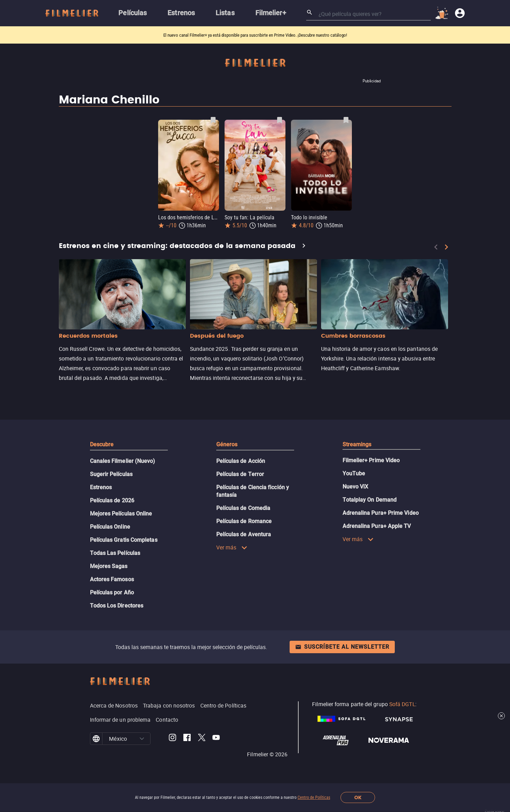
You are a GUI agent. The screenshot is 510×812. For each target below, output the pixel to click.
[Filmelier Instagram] (172, 739)
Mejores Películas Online (121, 514)
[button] (142, 739)
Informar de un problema (120, 720)
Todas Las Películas (115, 553)
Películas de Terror (240, 474)
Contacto (167, 720)
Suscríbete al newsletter (342, 647)
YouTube (354, 473)
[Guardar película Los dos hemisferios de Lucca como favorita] (213, 120)
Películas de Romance (244, 521)
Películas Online (110, 527)
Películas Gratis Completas (124, 540)
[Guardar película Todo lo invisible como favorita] (346, 120)
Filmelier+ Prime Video (371, 460)
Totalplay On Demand (370, 500)
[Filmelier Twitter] (202, 739)
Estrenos (101, 487)
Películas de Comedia (243, 508)
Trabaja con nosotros (169, 705)
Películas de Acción (241, 461)
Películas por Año (112, 592)
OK (358, 798)
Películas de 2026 (112, 500)
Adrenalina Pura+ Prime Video (381, 513)
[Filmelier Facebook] (187, 739)
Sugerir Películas (111, 474)
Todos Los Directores (117, 606)
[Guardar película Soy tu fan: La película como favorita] (280, 120)
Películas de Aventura (244, 534)
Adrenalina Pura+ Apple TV (377, 526)
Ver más (232, 547)
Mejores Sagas (109, 566)
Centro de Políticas (314, 797)
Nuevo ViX (356, 487)
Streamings (357, 444)
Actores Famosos (112, 579)
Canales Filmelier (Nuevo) (123, 461)
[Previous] (436, 247)
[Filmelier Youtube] (216, 739)
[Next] (446, 247)
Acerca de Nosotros (114, 705)
